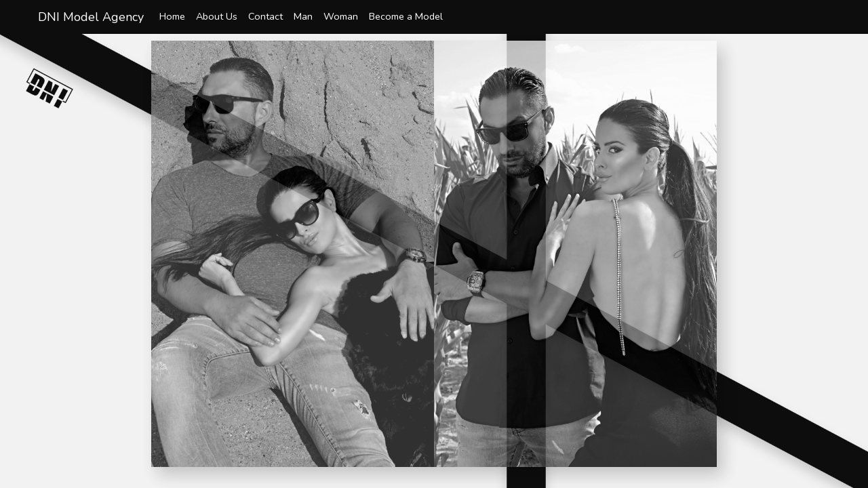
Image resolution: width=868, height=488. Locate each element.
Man (303, 16)
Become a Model (406, 16)
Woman (341, 16)
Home (172, 16)
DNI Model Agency (91, 17)
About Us (217, 16)
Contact (265, 16)
